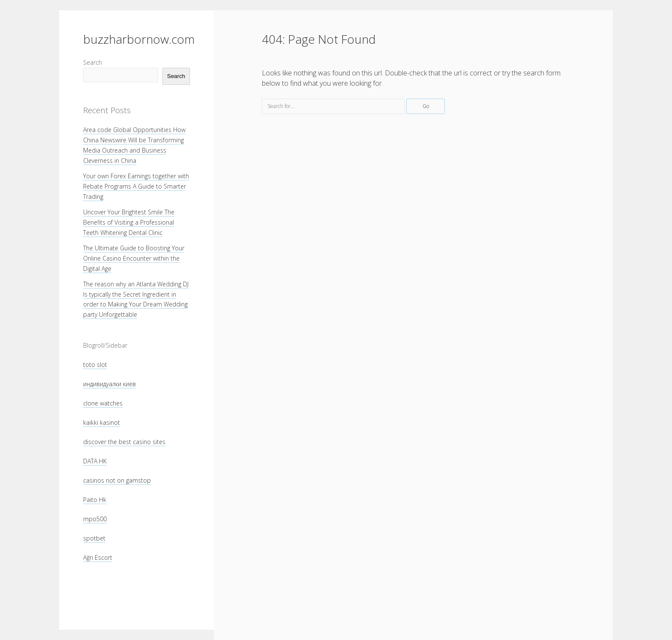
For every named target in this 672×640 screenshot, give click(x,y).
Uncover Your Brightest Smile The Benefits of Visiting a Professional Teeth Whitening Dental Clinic (129, 222)
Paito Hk (95, 500)
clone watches (103, 403)
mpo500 (95, 519)
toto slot (95, 365)
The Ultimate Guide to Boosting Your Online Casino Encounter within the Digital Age (134, 258)
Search (93, 62)
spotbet (94, 538)
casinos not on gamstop (117, 480)
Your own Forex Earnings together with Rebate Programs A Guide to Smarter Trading (136, 186)
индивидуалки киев (109, 384)
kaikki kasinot (102, 422)
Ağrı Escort (98, 557)
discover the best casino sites (124, 442)
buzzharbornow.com (139, 39)
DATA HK (95, 461)
